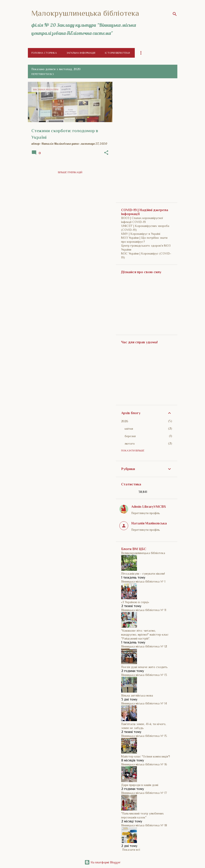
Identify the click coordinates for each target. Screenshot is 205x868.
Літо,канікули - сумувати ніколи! (143, 574)
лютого (130, 444)
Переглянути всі (43, 74)
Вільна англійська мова (137, 695)
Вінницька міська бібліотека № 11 (144, 610)
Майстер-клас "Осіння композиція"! (146, 756)
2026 (125, 421)
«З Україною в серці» (135, 602)
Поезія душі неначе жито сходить (144, 667)
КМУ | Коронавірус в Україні (141, 234)
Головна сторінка (44, 53)
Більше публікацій (70, 172)
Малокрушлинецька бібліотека (85, 13)
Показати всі (131, 850)
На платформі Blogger (102, 862)
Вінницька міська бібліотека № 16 (144, 764)
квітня (129, 429)
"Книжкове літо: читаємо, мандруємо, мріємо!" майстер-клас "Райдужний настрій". (145, 635)
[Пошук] (175, 14)
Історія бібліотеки (117, 53)
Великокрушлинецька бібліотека (143, 553)
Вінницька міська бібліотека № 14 (144, 703)
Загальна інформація (81, 53)
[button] (106, 153)
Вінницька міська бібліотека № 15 (144, 736)
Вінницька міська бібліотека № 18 (144, 825)
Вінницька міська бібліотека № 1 (143, 581)
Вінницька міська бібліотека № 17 (144, 793)
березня (130, 436)
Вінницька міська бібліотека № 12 (144, 646)
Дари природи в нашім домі (140, 785)
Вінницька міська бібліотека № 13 (144, 675)
